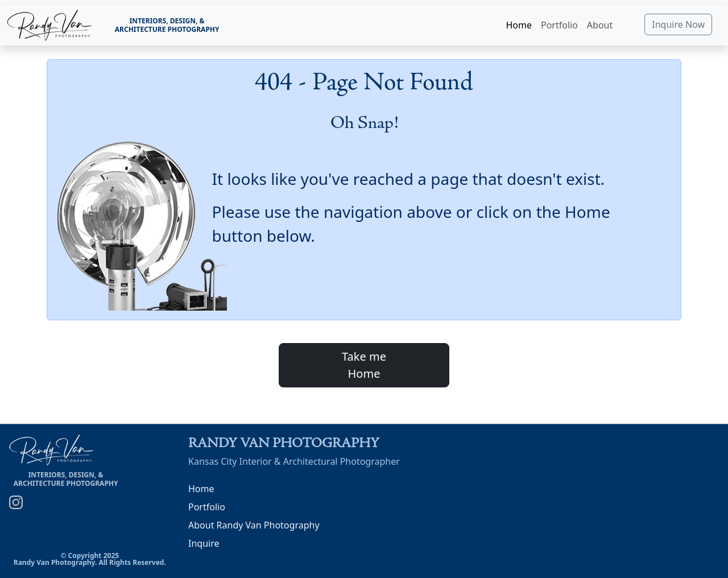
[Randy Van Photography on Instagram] (16, 502)
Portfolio (559, 25)
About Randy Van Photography (254, 525)
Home (519, 25)
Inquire (204, 543)
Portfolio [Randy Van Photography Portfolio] (207, 507)
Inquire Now (678, 24)
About (600, 25)
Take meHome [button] (364, 365)
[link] (49, 25)
